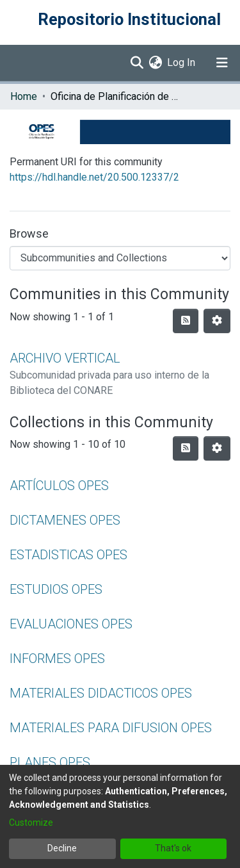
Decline (62, 848)
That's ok (173, 848)
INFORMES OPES (57, 659)
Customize (31, 823)
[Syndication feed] (186, 321)
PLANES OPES (50, 762)
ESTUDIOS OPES (56, 589)
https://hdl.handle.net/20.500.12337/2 (94, 177)
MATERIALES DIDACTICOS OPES (101, 693)
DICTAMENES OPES (65, 520)
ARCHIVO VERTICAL (65, 358)
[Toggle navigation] (222, 63)
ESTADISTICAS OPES (68, 555)
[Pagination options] (217, 321)
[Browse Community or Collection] (120, 258)
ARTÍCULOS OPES (59, 486)
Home (24, 96)
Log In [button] (182, 62)
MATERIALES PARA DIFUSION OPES (111, 728)
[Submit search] (137, 63)
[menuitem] (155, 63)
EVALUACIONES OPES (71, 624)
